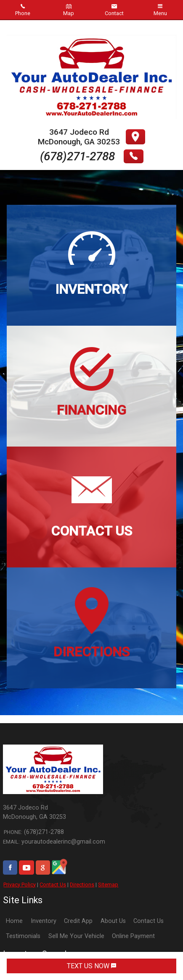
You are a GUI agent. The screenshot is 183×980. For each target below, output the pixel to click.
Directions (82, 885)
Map (69, 10)
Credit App (78, 921)
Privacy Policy (20, 885)
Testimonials (23, 936)
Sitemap (108, 885)
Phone (23, 10)
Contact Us (53, 885)
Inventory (44, 921)
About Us (113, 921)
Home (14, 921)
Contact (114, 10)
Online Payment (133, 936)
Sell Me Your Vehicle (76, 936)
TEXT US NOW (91, 966)
